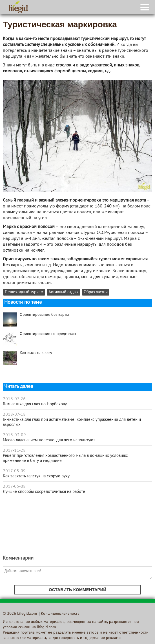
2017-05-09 (14, 471)
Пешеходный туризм (24, 292)
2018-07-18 (14, 415)
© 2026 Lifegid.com (20, 614)
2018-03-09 (14, 435)
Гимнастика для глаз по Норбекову (35, 404)
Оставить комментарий (77, 590)
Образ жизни (96, 292)
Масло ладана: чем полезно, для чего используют (49, 440)
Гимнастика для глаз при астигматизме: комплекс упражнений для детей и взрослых (72, 422)
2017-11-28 (14, 451)
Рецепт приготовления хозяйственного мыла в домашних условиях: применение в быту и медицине (66, 458)
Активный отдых (64, 292)
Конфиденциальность (60, 614)
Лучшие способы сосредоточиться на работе (44, 492)
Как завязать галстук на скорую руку (36, 476)
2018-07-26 (14, 399)
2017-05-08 (14, 487)
